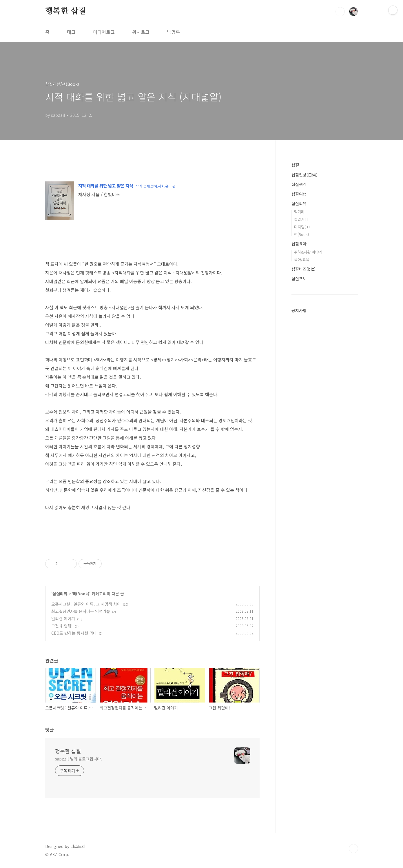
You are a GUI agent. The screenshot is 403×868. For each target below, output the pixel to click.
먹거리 (299, 212)
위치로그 (141, 32)
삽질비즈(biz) (303, 269)
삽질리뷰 (60, 594)
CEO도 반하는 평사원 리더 (74, 633)
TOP (353, 849)
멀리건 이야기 (63, 618)
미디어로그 (104, 32)
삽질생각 (299, 184)
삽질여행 (299, 194)
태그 (71, 32)
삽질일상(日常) (304, 175)
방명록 (173, 32)
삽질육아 (299, 244)
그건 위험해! (62, 626)
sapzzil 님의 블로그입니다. (79, 759)
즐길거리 (301, 219)
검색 (340, 12)
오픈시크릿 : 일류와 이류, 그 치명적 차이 (86, 604)
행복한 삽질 (66, 11)
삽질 (295, 165)
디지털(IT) (302, 227)
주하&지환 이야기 (308, 252)
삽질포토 (299, 279)
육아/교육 (302, 260)
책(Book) (81, 594)
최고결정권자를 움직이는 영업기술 (81, 611)
